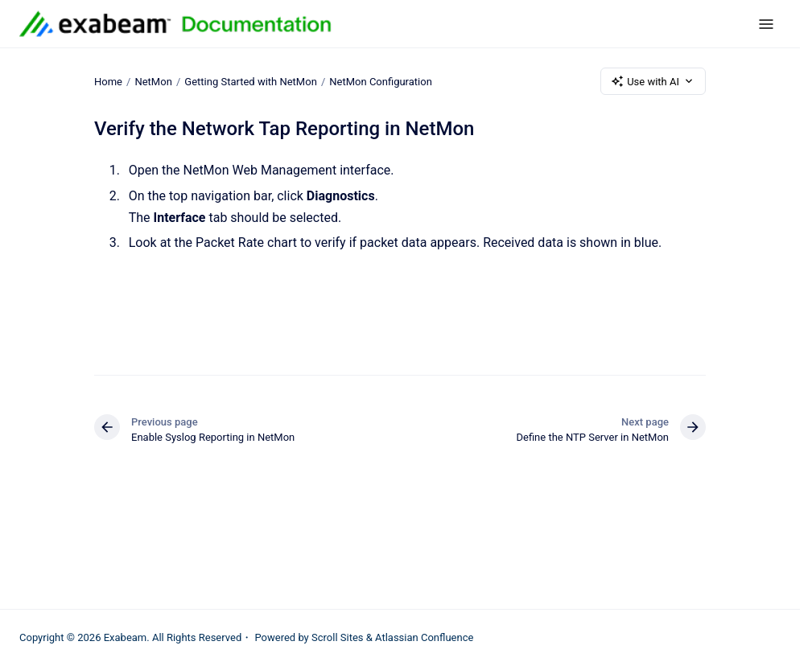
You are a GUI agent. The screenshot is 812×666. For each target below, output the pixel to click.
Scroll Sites (338, 637)
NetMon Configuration (381, 81)
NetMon (153, 81)
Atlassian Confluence (424, 637)
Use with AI (653, 81)
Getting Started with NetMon (251, 81)
